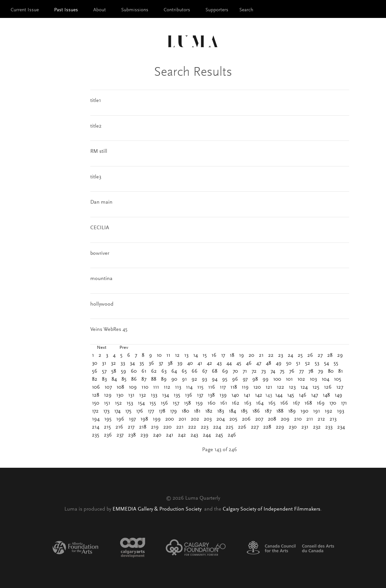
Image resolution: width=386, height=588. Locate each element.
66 (194, 371)
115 (200, 387)
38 (170, 363)
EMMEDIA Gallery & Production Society (158, 509)
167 (296, 403)
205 (233, 419)
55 (336, 363)
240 (157, 435)
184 (232, 411)
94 (215, 379)
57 (104, 371)
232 (317, 427)
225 (230, 427)
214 (96, 427)
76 (292, 371)
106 (96, 387)
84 (114, 379)
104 (325, 379)
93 (204, 379)
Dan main (101, 202)
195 (108, 419)
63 (164, 371)
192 (328, 411)
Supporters (217, 10)
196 (120, 419)
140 (235, 395)
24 (290, 355)
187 (268, 411)
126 (328, 387)
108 (120, 387)
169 (321, 403)
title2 (96, 126)
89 (164, 379)
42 (209, 363)
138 (211, 395)
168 (308, 403)
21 (261, 355)
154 (141, 403)
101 (289, 379)
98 (255, 379)
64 (174, 371)
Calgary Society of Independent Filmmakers (271, 509)
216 (119, 427)
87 (144, 379)
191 (316, 411)
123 (292, 387)
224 (217, 427)
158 (187, 403)
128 (96, 395)
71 (245, 371)
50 (289, 363)
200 (170, 419)
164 (260, 403)
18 (232, 355)
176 (140, 411)
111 (156, 387)
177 (151, 411)
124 (304, 387)
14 (195, 355)
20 (251, 355)
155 (153, 403)
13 (186, 355)
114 (189, 387)
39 (180, 363)
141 (247, 395)
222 (192, 427)
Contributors (177, 10)
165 (272, 403)
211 (310, 419)
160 (211, 403)
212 (321, 419)
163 (248, 403)
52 (308, 363)
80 (331, 371)
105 (338, 379)
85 (124, 379)
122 (280, 387)
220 (167, 427)
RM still (99, 151)
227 (255, 427)
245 (219, 435)
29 (340, 355)
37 (161, 363)
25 (300, 355)
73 (264, 371)
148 (326, 395)
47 (259, 363)
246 (232, 435)
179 (173, 411)
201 (182, 419)
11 (168, 355)
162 (235, 403)
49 (279, 363)
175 (128, 411)
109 (133, 387)
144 (279, 395)
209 (285, 419)
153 (130, 403)
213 (333, 419)
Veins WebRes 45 (109, 330)
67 (205, 371)
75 (282, 371)
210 (298, 419)
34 (132, 363)
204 (221, 419)
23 (281, 355)
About (100, 10)
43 (219, 363)
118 (234, 387)
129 (108, 395)
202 (195, 419)
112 (167, 387)
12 (177, 355)
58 (114, 371)
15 (205, 355)
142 (259, 395)
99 (266, 379)
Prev (124, 348)
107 (108, 387)
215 (107, 427)
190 (304, 411)
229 (280, 427)
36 (151, 363)
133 (154, 395)
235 (96, 435)
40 (190, 363)
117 (223, 387)
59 (123, 371)
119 (245, 387)
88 (154, 379)
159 (199, 403)
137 (200, 395)
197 (132, 419)
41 (200, 363)
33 (123, 363)
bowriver (100, 253)
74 (273, 371)
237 (120, 435)
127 (340, 387)
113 (178, 387)
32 (113, 363)
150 (96, 403)
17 (223, 355)
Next (102, 348)
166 (284, 403)
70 (235, 371)
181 (197, 411)
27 (320, 355)
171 (344, 403)
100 (277, 379)
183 (221, 411)
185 (244, 411)
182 (209, 411)
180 (185, 411)
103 (313, 379)
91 (184, 379)
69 (225, 371)
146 (303, 395)
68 (215, 371)
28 (330, 355)
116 (212, 387)
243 (194, 435)
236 (108, 435)
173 (106, 411)
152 (118, 403)
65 (184, 371)
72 (254, 371)
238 (132, 435)
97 (245, 379)
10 (159, 355)
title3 (96, 177)
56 (95, 371)
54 (326, 363)
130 (120, 395)
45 (239, 363)
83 (104, 379)
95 (225, 379)
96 (235, 379)
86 (134, 379)
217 (131, 427)
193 (341, 411)
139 (223, 395)
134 (165, 395)
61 (144, 371)
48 (269, 363)
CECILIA (100, 228)
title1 (96, 101)
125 (316, 387)
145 (291, 395)
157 (176, 403)
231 (305, 427)
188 (280, 411)
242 (182, 435)
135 (177, 395)
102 (301, 379)
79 (321, 371)
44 (229, 363)
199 (157, 419)
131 (131, 395)
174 (117, 411)
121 (269, 387)
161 (224, 403)
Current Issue (25, 10)
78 (311, 371)
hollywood (102, 304)
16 (214, 355)
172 (95, 411)
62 (154, 371)
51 (298, 363)
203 (208, 419)
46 (249, 363)
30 (95, 363)
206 (246, 419)
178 (162, 411)
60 (134, 371)
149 (338, 395)
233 (329, 427)
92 (194, 379)
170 (333, 403)
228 (267, 427)
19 (241, 355)
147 (314, 395)
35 (142, 363)
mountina (101, 279)
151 (107, 403)
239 (144, 435)
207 (259, 419)
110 (145, 387)
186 (256, 411)
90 (174, 379)
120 (257, 387)
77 (301, 371)
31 (104, 363)
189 (292, 411)
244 (207, 435)
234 (341, 427)
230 (293, 427)
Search (246, 10)
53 (317, 363)
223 (205, 427)
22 (271, 355)
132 (143, 395)
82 (95, 379)
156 (164, 403)
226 (242, 427)
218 (143, 427)
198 (144, 419)
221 (180, 427)
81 (341, 371)
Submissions (135, 10)
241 (170, 435)
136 (189, 395)
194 (96, 419)
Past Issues (66, 10)
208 (272, 419)
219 (155, 427)
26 (310, 355)
